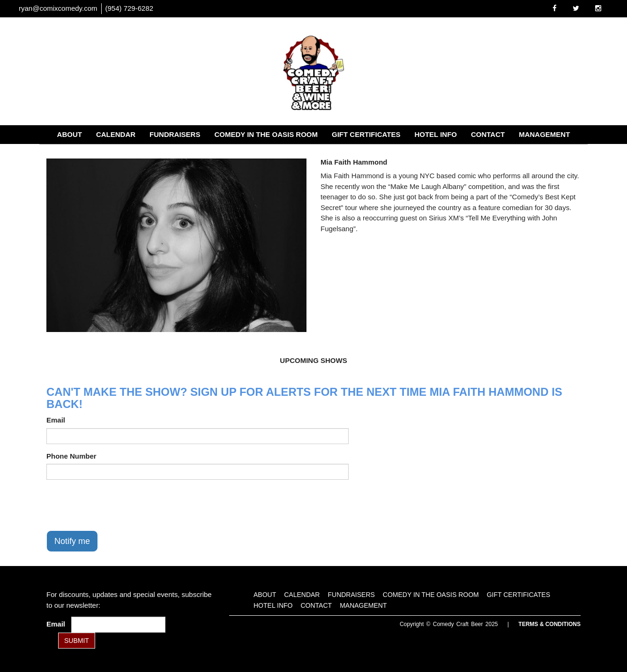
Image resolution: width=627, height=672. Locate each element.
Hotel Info (436, 134)
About (70, 134)
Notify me (72, 541)
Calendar (116, 134)
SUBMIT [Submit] (77, 641)
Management (544, 134)
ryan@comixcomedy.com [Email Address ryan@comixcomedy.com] (58, 8)
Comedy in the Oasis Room (266, 134)
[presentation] (118, 505)
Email (56, 420)
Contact (488, 134)
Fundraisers (175, 134)
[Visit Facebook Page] (555, 8)
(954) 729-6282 (130, 8)
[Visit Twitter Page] (576, 8)
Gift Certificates (366, 134)
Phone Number (71, 456)
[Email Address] (118, 625)
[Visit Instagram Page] (598, 8)
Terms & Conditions (549, 624)
